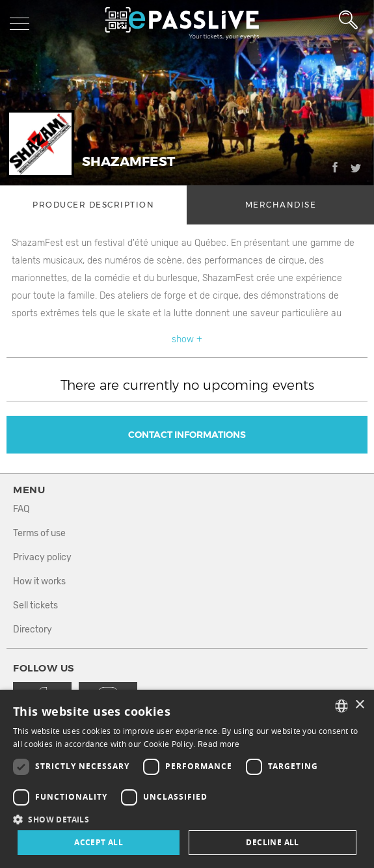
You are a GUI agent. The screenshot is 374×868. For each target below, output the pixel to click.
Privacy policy (42, 557)
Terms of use (39, 533)
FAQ (21, 509)
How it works (39, 581)
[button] (187, 819)
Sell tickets (35, 605)
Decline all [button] (272, 842)
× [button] (359, 705)
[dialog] (187, 779)
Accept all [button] (99, 842)
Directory (33, 630)
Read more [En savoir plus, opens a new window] (219, 744)
